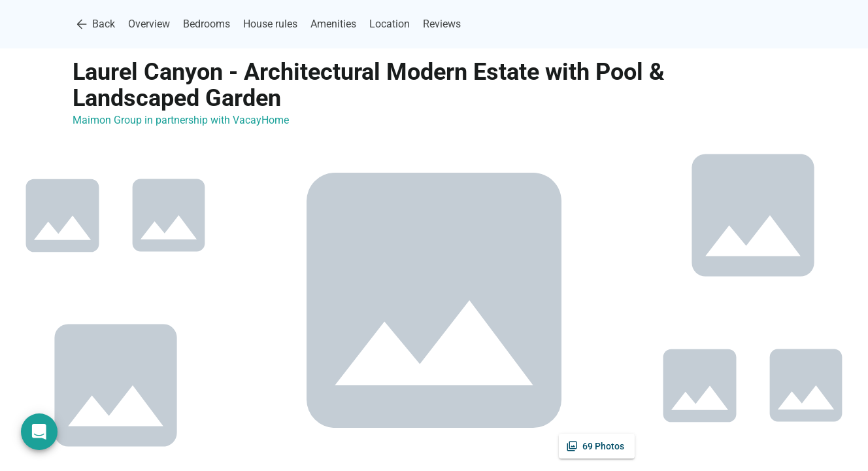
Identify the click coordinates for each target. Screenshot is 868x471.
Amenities (333, 24)
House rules (270, 24)
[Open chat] (39, 432)
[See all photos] (597, 446)
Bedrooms (207, 24)
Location (390, 24)
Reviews (442, 24)
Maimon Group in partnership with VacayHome (181, 120)
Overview (149, 24)
